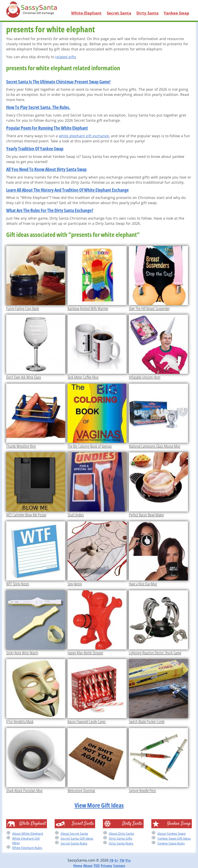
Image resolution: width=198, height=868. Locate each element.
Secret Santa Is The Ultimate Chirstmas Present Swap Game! (58, 82)
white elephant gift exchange (84, 136)
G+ (117, 860)
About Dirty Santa (121, 834)
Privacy (106, 866)
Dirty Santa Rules (121, 843)
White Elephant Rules (27, 848)
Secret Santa (119, 13)
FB (112, 860)
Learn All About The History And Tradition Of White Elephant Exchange (67, 190)
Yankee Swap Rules (171, 843)
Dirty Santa (147, 13)
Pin (128, 860)
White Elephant (86, 13)
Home (78, 866)
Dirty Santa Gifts (121, 838)
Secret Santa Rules (74, 843)
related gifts (66, 57)
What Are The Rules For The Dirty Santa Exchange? (50, 210)
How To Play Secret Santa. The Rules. (38, 107)
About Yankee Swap (171, 834)
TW (122, 860)
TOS (97, 866)
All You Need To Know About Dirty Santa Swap (46, 169)
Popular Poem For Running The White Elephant (47, 128)
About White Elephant (28, 834)
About (88, 866)
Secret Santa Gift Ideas (77, 838)
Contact (119, 866)
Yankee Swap (176, 13)
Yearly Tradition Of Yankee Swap (35, 149)
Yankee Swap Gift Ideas (174, 838)
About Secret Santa (74, 834)
